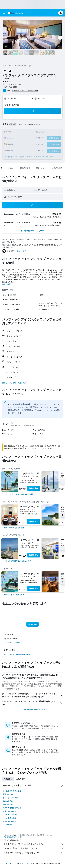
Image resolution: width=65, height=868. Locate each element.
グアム (14, 864)
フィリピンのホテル (10, 815)
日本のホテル (8, 801)
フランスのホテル (9, 811)
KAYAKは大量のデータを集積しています (34, 848)
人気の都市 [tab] (20, 779)
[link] (18, 494)
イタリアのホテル (9, 821)
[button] (4, 13)
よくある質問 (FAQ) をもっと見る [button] (32, 709)
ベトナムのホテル (9, 818)
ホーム (7, 864)
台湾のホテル (8, 794)
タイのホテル (8, 825)
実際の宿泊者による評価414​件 (25, 91)
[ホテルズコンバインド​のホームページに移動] (16, 13)
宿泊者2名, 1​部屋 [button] (12, 105)
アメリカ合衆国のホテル (12, 808)
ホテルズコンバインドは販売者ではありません (34, 844)
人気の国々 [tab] (8, 779)
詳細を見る (34, 488)
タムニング (26, 864)
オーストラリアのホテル (12, 791)
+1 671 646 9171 (10, 87)
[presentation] (30, 66)
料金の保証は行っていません (13, 837)
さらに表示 (6, 284)
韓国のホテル (8, 804)
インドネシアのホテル (11, 798)
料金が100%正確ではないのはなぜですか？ (34, 853)
